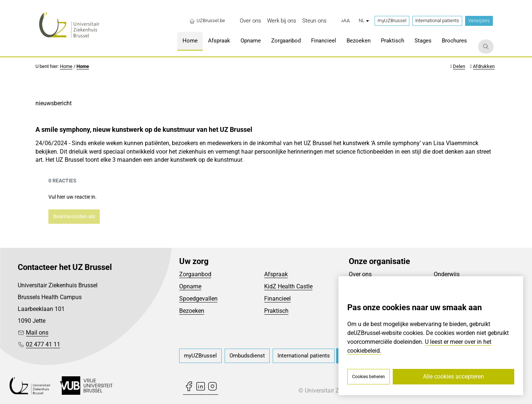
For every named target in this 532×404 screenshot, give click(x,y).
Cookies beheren (369, 377)
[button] (346, 21)
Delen (459, 66)
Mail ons (37, 333)
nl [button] (364, 20)
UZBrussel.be (207, 21)
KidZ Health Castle (288, 286)
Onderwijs (447, 274)
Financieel (277, 299)
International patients (437, 20)
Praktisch (276, 311)
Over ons (360, 274)
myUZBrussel (392, 20)
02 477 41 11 (43, 344)
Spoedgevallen (198, 299)
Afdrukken (484, 66)
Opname (190, 286)
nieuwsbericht (54, 103)
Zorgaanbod (195, 274)
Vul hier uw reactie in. (73, 197)
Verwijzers (479, 20)
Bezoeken (192, 311)
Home (66, 66)
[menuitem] (250, 21)
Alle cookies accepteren (453, 376)
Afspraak (276, 274)
